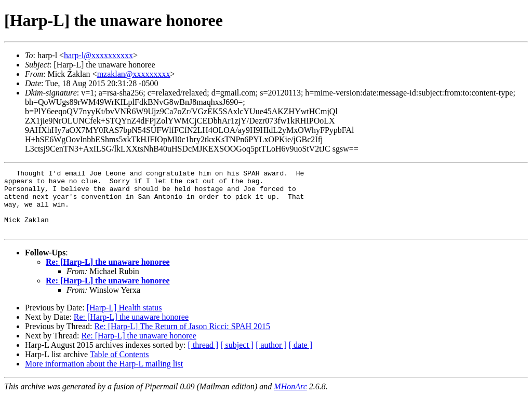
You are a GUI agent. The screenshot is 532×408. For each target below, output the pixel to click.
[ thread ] (203, 357)
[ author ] (271, 357)
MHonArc (290, 399)
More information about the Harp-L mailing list (104, 376)
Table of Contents (119, 367)
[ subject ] (237, 357)
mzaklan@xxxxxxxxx (134, 74)
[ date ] (301, 357)
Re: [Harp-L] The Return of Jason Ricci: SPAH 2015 (182, 339)
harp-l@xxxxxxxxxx (98, 55)
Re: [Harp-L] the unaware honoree (108, 274)
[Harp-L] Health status (124, 320)
